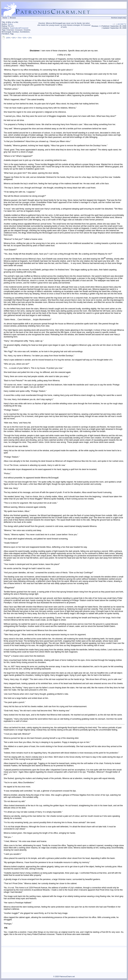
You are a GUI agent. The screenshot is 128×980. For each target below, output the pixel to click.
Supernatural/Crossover (19, 28)
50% (25, 38)
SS (122, 24)
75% (19, 38)
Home (5, 18)
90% (14, 38)
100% (8, 38)
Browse (13, 18)
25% (30, 38)
